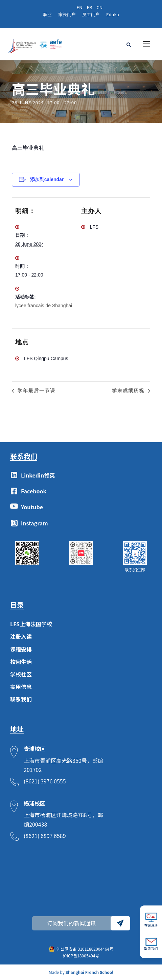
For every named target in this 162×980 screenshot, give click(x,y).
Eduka (113, 14)
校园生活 (21, 662)
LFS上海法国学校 (31, 624)
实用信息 (21, 687)
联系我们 (21, 699)
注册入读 (21, 636)
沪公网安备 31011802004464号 (85, 949)
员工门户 (91, 14)
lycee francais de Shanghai (44, 306)
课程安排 (21, 649)
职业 (47, 14)
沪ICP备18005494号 (81, 956)
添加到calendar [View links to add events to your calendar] (47, 179)
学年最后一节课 (36, 391)
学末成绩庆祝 (129, 391)
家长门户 (67, 14)
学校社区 (21, 674)
